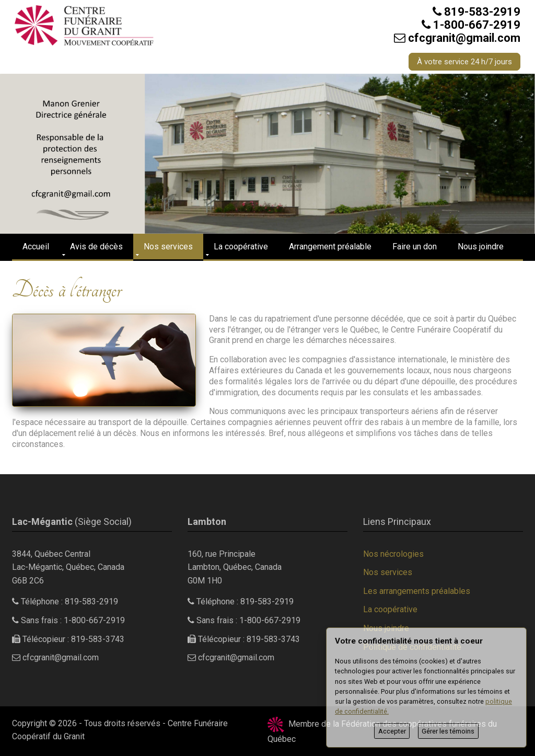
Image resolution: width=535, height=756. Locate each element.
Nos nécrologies (393, 554)
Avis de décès (96, 247)
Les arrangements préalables (417, 591)
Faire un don (415, 247)
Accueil (36, 247)
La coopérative (241, 247)
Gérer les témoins (448, 731)
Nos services (168, 247)
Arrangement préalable (330, 247)
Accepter (392, 731)
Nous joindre (481, 247)
